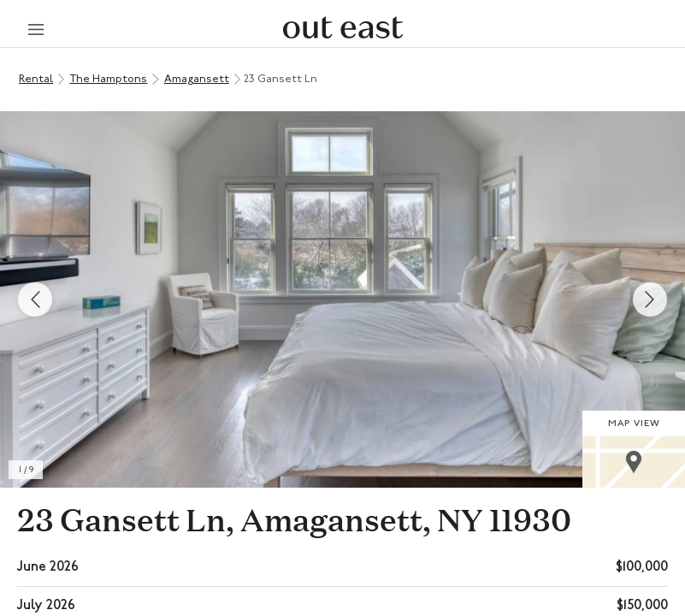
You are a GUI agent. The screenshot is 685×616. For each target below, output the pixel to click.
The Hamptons (108, 79)
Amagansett (197, 79)
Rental (36, 79)
